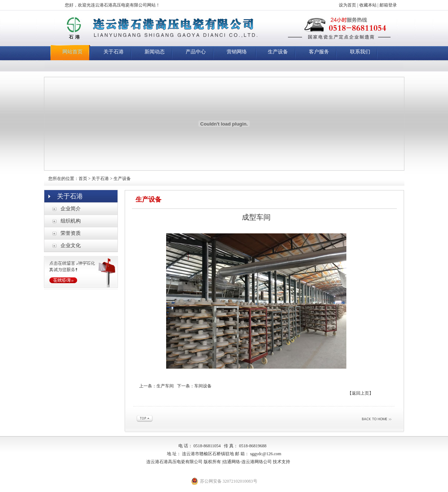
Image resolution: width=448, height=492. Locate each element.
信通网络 (231, 462)
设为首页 (347, 5)
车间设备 (203, 386)
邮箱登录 (388, 5)
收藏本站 (368, 5)
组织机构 (71, 221)
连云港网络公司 (257, 462)
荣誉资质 (71, 233)
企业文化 (71, 245)
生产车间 (165, 386)
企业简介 (71, 209)
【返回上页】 (360, 393)
